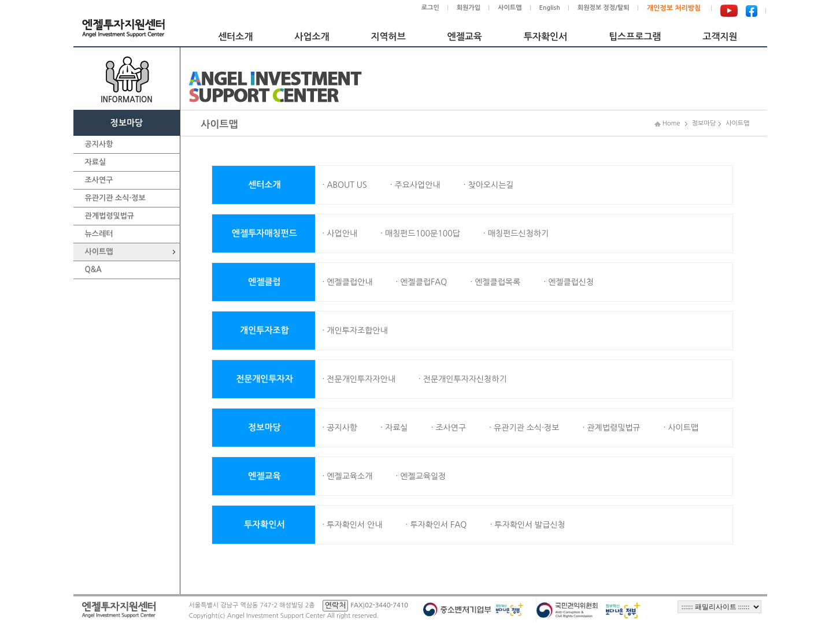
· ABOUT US (344, 185)
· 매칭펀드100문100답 (420, 233)
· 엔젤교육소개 (347, 476)
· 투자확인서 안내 (352, 525)
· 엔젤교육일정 (421, 476)
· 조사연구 (448, 428)
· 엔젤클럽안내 (347, 282)
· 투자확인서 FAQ (436, 525)
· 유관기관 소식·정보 (524, 428)
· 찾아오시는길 (489, 185)
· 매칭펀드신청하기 (516, 233)
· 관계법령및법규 (611, 428)
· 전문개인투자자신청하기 (463, 379)
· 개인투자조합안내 (355, 331)
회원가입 (469, 8)
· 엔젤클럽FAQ (421, 282)
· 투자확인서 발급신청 (527, 525)
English (550, 8)
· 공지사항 (340, 428)
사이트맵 (510, 8)
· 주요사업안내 (415, 185)
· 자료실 (394, 428)
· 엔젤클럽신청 (569, 282)
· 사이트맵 (681, 428)
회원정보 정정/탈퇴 (604, 8)
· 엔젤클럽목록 (495, 282)
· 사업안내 (340, 233)
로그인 (430, 8)
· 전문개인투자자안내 (358, 379)
